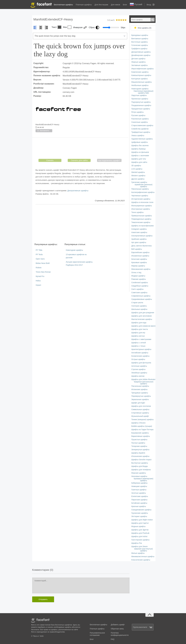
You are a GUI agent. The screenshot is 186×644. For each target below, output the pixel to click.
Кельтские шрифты (139, 259)
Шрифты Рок (137, 543)
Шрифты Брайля (138, 453)
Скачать (50, 160)
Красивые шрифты (139, 262)
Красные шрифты (139, 506)
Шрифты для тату (139, 159)
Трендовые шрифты (140, 393)
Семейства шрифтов (140, 129)
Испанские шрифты (139, 389)
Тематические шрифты (141, 222)
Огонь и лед (136, 273)
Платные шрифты (84, 5)
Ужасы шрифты (138, 136)
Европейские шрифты (140, 252)
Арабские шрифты (139, 239)
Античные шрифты (139, 366)
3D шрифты (136, 166)
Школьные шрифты (139, 309)
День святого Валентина (142, 246)
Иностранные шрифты (141, 209)
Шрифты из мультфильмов (143, 226)
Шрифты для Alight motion (142, 520)
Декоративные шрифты (78, 191)
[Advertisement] (80, 224)
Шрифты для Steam (140, 547)
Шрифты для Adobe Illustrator (143, 379)
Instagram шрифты (139, 229)
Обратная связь (117, 629)
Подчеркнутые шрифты (141, 102)
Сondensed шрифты (140, 283)
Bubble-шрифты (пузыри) (142, 426)
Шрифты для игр (138, 333)
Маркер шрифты (138, 266)
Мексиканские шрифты (141, 269)
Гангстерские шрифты (140, 540)
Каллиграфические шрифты (143, 192)
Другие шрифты (138, 179)
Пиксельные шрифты (140, 189)
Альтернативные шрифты (142, 236)
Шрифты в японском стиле (142, 202)
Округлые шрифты (139, 95)
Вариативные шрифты (141, 436)
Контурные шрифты (140, 79)
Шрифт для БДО (138, 403)
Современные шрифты (141, 296)
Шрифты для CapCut (140, 523)
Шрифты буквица (139, 149)
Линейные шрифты (139, 373)
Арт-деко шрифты (139, 242)
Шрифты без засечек (140, 146)
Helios (38, 281)
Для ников (116, 5)
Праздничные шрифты (141, 109)
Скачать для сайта (79, 160)
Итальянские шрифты (140, 456)
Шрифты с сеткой (139, 343)
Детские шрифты (138, 59)
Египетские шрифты (140, 496)
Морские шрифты (139, 473)
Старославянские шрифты (142, 125)
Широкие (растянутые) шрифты (144, 550)
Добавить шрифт (118, 625)
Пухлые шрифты (138, 443)
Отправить (43, 599)
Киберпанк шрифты (139, 483)
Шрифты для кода (139, 323)
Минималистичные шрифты (143, 557)
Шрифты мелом (138, 376)
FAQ (113, 639)
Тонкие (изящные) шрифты (143, 420)
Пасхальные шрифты (140, 386)
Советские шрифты (139, 293)
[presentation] (80, 149)
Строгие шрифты (139, 369)
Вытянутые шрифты (140, 463)
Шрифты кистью (138, 336)
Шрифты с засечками (140, 156)
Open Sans (40, 259)
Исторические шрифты (141, 199)
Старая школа (137, 303)
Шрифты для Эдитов (140, 530)
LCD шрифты (137, 169)
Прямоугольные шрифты (142, 216)
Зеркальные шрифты (140, 399)
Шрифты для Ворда (140, 466)
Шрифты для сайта (139, 162)
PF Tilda (39, 250)
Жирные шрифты (139, 62)
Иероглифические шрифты (143, 69)
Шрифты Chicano (139, 423)
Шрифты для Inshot (139, 536)
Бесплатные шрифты (63, 5)
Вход (149, 5)
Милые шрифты (138, 553)
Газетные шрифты (139, 490)
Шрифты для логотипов (141, 406)
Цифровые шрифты (140, 142)
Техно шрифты (138, 212)
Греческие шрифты (139, 182)
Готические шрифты (140, 45)
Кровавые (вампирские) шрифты (144, 480)
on (117, 20)
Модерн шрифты (138, 276)
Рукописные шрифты (140, 119)
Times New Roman (43, 272)
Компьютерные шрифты (141, 75)
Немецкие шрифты (139, 486)
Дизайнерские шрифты (141, 55)
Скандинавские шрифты (141, 510)
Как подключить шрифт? (109, 160)
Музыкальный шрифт (140, 416)
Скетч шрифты (137, 289)
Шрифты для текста (140, 329)
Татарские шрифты (139, 446)
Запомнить (45, 131)
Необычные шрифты (140, 85)
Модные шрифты (139, 526)
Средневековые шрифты (142, 299)
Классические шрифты (141, 560)
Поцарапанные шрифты (141, 105)
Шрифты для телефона (141, 470)
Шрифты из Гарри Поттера (142, 430)
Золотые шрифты (139, 493)
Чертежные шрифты (140, 196)
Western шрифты (138, 176)
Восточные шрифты (140, 42)
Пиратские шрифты (139, 500)
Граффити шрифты (139, 49)
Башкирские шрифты (140, 433)
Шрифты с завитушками (141, 339)
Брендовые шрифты (140, 35)
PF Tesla (39, 255)
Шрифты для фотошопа (141, 363)
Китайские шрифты (139, 503)
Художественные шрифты (142, 139)
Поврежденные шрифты (141, 219)
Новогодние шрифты (74, 250)
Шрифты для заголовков (142, 316)
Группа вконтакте (143, 627)
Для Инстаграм (101, 5)
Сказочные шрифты (140, 122)
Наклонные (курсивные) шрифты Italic (143, 92)
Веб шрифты (137, 249)
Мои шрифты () (144, 28)
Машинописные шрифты (142, 82)
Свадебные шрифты (140, 286)
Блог (125, 5)
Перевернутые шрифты (141, 396)
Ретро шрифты (138, 112)
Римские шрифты (139, 279)
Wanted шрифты (138, 172)
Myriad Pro (40, 276)
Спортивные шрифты (140, 413)
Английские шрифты (140, 353)
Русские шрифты (138, 115)
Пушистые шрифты (139, 440)
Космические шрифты (140, 356)
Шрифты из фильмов (140, 152)
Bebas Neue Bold (43, 263)
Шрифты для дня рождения (143, 313)
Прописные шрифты (140, 99)
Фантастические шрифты (142, 319)
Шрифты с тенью (138, 346)
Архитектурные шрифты (141, 349)
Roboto (39, 268)
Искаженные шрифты (140, 256)
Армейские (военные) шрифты (144, 186)
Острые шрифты (138, 359)
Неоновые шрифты (139, 476)
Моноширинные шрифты (142, 206)
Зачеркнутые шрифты (140, 450)
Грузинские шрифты (140, 513)
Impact (38, 285)
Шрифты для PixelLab (140, 533)
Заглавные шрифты (140, 65)
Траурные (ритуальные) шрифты (144, 383)
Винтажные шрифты (140, 39)
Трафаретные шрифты (141, 132)
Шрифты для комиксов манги (143, 326)
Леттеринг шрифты (139, 516)
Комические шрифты (140, 72)
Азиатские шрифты (139, 232)
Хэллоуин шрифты (139, 306)
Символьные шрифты (140, 410)
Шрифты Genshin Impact (141, 460)
